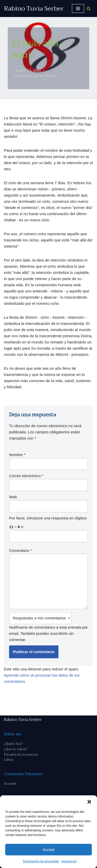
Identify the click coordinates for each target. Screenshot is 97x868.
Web (13, 497)
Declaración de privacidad (41, 861)
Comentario (20, 550)
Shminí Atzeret (44, 76)
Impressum (69, 861)
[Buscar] (89, 9)
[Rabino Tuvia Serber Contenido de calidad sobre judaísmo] (34, 9)
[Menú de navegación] (78, 9)
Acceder (10, 784)
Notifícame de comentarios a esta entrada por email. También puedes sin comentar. (48, 627)
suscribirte (59, 633)
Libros (9, 760)
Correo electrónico (26, 476)
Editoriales (23, 76)
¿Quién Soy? (13, 744)
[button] (89, 802)
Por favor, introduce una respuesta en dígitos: (48, 518)
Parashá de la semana (21, 755)
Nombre (17, 455)
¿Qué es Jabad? (16, 749)
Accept (49, 850)
